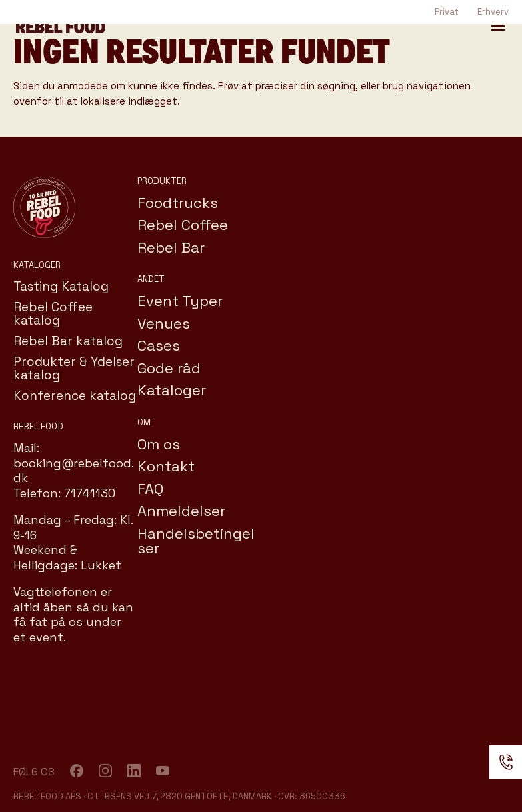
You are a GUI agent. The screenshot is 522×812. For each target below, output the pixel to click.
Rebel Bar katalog (68, 341)
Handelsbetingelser (196, 541)
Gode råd (169, 368)
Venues (164, 323)
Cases (159, 345)
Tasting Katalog (61, 286)
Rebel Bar (171, 247)
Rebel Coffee (183, 225)
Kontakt (166, 466)
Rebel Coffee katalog (53, 314)
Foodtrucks (178, 203)
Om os (159, 444)
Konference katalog (75, 396)
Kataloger (172, 390)
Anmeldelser (181, 511)
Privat (447, 12)
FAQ (150, 489)
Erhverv (493, 12)
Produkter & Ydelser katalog (74, 368)
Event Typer (180, 301)
